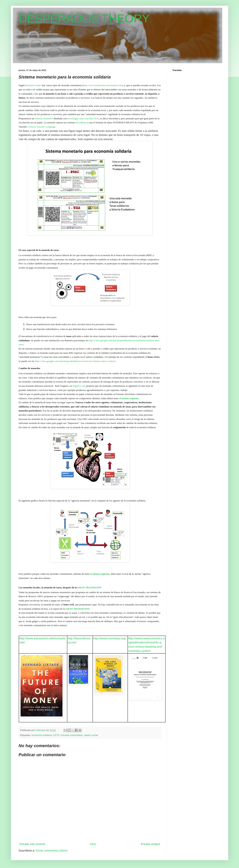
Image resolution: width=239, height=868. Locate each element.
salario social (91, 735)
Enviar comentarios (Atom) (52, 851)
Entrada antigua (150, 844)
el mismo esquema (129, 398)
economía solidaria (42, 735)
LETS (56, 735)
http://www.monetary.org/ (110, 638)
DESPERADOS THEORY (84, 19)
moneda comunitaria (72, 735)
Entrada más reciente (32, 844)
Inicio (93, 844)
